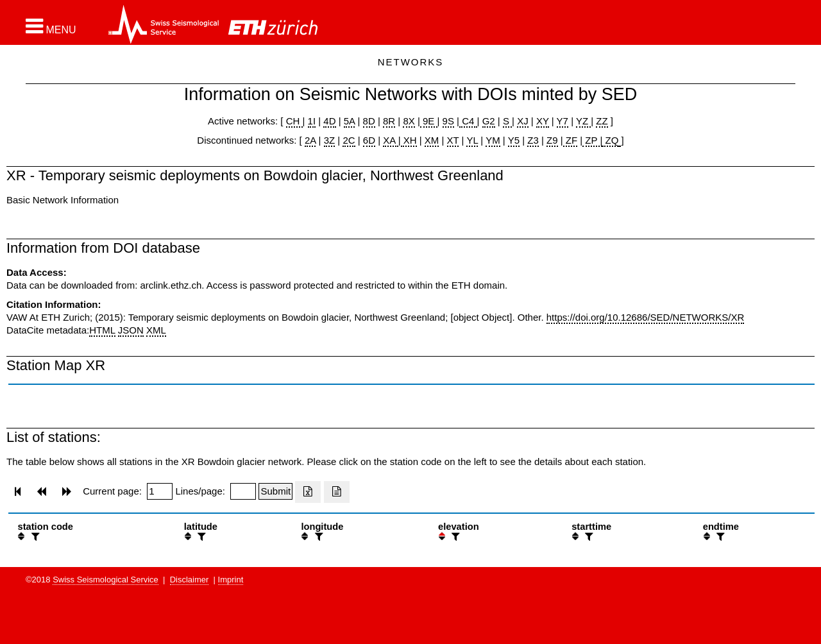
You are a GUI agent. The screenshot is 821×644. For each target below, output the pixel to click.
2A (310, 140)
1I (312, 121)
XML (156, 330)
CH (294, 121)
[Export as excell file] (308, 492)
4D (329, 121)
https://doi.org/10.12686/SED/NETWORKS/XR (645, 317)
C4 (468, 121)
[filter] (34, 537)
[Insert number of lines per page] (243, 491)
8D (369, 121)
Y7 (563, 121)
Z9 (552, 140)
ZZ (602, 121)
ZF (571, 140)
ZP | (592, 140)
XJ (523, 121)
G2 (489, 121)
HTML (102, 330)
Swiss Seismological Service (106, 580)
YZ (583, 121)
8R (389, 121)
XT (453, 140)
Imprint (231, 580)
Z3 (533, 140)
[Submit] (275, 491)
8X (409, 121)
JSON (131, 330)
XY (543, 121)
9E (429, 121)
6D (369, 140)
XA (390, 140)
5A (350, 121)
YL (472, 140)
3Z (330, 140)
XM (432, 140)
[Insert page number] (160, 491)
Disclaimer (190, 580)
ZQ (610, 140)
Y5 (514, 140)
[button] (51, 26)
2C (349, 140)
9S (448, 121)
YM (493, 140)
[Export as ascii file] (337, 492)
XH (409, 140)
